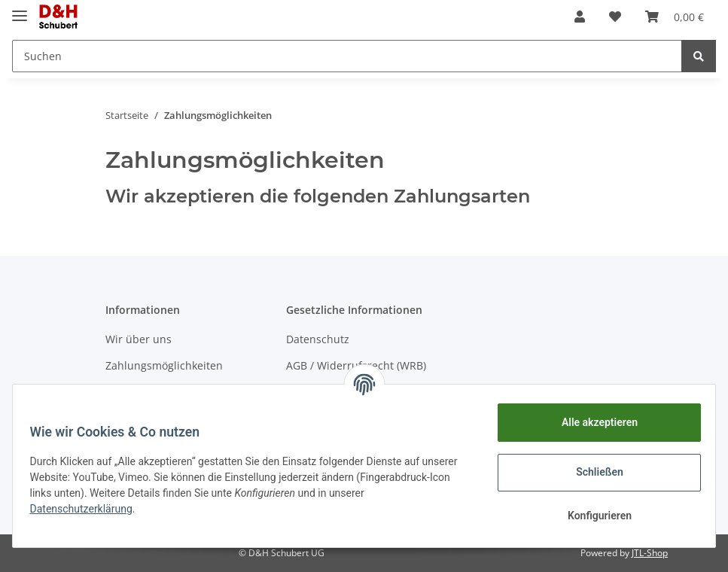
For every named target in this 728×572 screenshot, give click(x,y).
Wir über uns (139, 339)
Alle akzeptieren (592, 422)
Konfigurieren (592, 516)
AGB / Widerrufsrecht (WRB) (356, 365)
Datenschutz (318, 339)
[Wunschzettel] (615, 17)
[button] (580, 17)
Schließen (593, 472)
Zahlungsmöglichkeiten (164, 365)
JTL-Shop (650, 553)
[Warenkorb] (675, 17)
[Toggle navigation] (20, 9)
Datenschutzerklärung (126, 509)
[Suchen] (347, 56)
